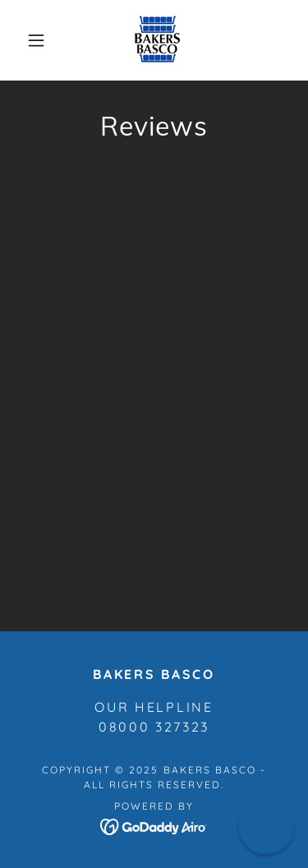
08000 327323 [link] (154, 727)
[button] (36, 40)
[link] (157, 40)
